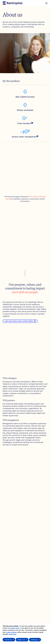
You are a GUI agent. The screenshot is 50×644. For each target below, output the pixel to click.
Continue (8, 640)
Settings (34, 640)
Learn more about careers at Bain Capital (20, 321)
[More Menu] (46, 3)
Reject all (21, 640)
